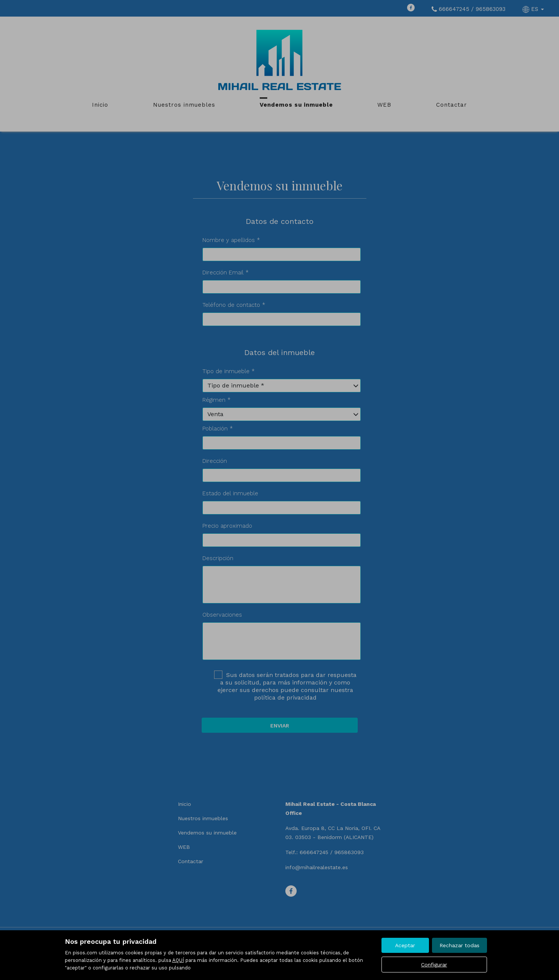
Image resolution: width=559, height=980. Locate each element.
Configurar (434, 965)
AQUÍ (178, 960)
